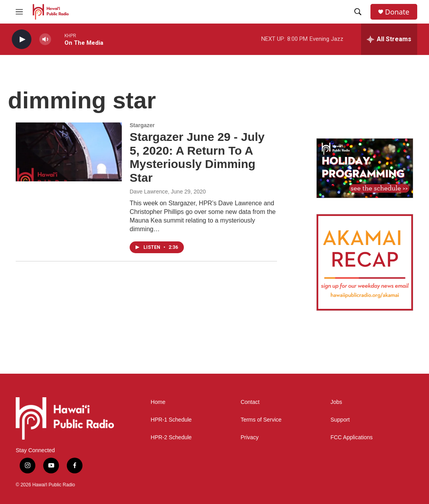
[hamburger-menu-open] (19, 12)
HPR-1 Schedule (171, 420)
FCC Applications (351, 437)
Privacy (249, 437)
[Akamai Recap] (365, 262)
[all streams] (389, 39)
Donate (397, 12)
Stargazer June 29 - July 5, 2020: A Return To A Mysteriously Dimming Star (197, 157)
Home (158, 402)
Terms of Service (261, 420)
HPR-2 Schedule (171, 437)
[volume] (45, 39)
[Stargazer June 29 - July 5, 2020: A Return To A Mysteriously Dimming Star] (69, 152)
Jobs (336, 402)
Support (340, 420)
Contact (250, 402)
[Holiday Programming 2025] (365, 168)
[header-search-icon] (358, 12)
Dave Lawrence (149, 192)
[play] (22, 39)
